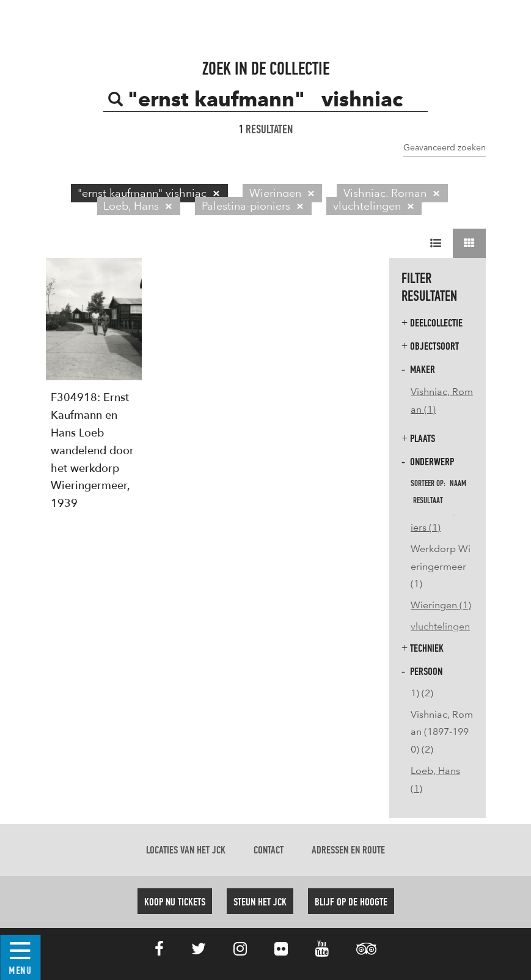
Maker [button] (418, 370)
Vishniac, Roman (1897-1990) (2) (442, 732)
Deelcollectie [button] (432, 323)
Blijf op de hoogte (351, 902)
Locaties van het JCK (186, 850)
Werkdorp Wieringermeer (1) (441, 566)
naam (458, 484)
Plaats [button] (418, 439)
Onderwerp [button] (428, 462)
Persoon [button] (422, 672)
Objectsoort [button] (430, 346)
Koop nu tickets (175, 902)
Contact (269, 850)
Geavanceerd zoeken (445, 147)
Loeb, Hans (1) (435, 779)
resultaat (428, 501)
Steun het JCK (260, 902)
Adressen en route (348, 850)
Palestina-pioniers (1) (442, 518)
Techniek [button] (423, 648)
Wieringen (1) (441, 605)
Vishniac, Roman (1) (442, 400)
